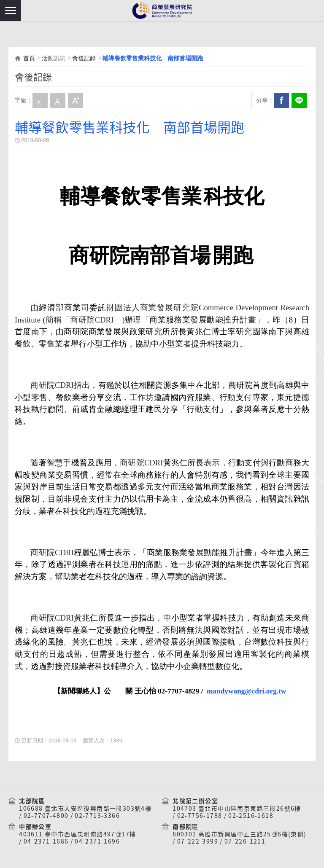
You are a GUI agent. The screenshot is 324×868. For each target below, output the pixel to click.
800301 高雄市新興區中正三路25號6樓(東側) (239, 834)
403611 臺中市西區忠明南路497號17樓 (77, 834)
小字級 (40, 100)
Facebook (281, 100)
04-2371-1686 (46, 841)
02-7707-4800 (46, 816)
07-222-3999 (198, 841)
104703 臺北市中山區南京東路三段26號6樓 (237, 809)
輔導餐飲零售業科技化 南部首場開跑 (153, 58)
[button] (11, 11)
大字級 (76, 100)
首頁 (29, 58)
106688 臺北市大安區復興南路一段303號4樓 (85, 809)
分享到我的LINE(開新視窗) (299, 100)
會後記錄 (84, 58)
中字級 (58, 100)
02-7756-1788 (200, 816)
